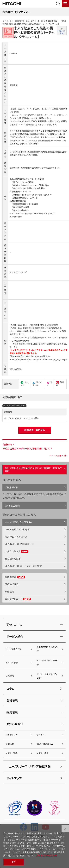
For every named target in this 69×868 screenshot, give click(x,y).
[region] (34, 846)
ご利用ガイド (11, 487)
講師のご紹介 (12, 584)
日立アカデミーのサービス (24, 21)
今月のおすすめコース (16, 537)
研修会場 (10, 591)
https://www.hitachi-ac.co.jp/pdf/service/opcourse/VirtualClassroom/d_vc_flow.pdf (38, 358)
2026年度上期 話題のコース (19, 544)
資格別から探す (13, 559)
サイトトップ (7, 21)
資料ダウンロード (18, 599)
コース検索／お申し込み (17, 529)
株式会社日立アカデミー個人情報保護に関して (26, 448)
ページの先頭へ (56, 456)
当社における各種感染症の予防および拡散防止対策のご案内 (33, 469)
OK (14, 862)
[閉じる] (65, 829)
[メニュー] (65, 4)
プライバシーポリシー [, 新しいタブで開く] (46, 855)
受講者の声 (15, 577)
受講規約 (7, 444)
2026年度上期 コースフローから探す (23, 566)
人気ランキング (17, 551)
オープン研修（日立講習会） (48, 21)
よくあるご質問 (12, 506)
